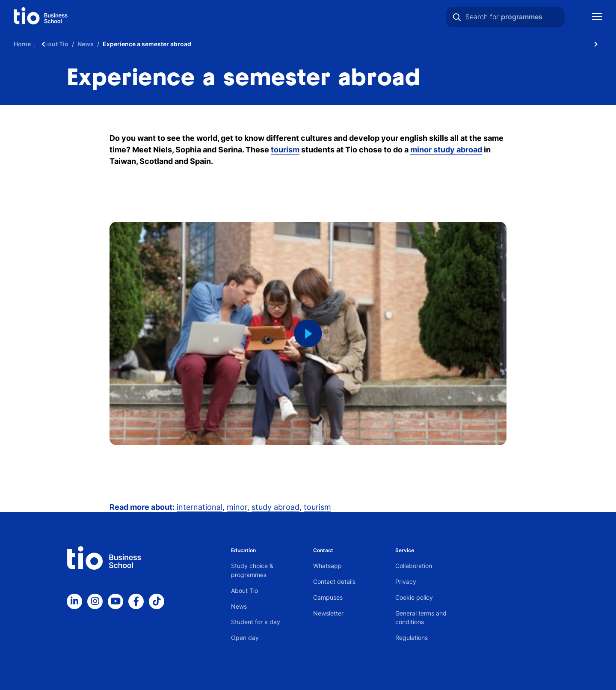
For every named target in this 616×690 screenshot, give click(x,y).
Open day (245, 638)
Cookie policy (414, 597)
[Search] (457, 17)
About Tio (244, 590)
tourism (317, 507)
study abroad (275, 507)
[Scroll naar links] (43, 44)
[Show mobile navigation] (597, 17)
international (200, 507)
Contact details (334, 581)
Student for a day (256, 622)
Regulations (412, 638)
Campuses (328, 597)
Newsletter (328, 613)
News (239, 606)
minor (237, 507)
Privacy (406, 581)
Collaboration (414, 566)
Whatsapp (327, 566)
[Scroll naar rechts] (596, 44)
